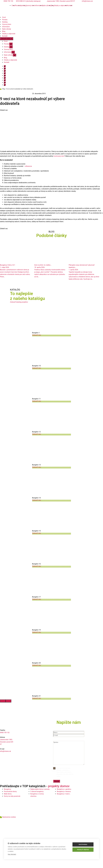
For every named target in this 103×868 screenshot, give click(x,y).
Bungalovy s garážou (64, 789)
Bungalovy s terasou (64, 791)
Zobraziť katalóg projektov (19, 302)
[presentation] (3, 701)
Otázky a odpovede (61, 6)
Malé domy (8, 794)
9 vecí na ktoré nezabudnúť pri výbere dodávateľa (19, 89)
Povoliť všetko (84, 850)
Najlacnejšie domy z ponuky (40, 789)
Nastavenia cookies (9, 817)
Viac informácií (12, 854)
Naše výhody (46, 6)
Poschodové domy (10, 791)
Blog (4, 31)
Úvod (4, 17)
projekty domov (59, 786)
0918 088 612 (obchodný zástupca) (28, 1)
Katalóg (23, 6)
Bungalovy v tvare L (64, 794)
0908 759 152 (8, 1)
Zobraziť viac (37, 335)
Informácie (38, 6)
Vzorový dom (30, 6)
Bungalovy (7, 789)
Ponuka (18, 6)
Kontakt (70, 6)
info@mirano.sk (87, 1)
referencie (28, 166)
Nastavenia (84, 844)
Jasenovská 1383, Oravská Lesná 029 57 (61, 1)
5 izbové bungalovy (37, 791)
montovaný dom (59, 156)
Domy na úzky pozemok (12, 796)
